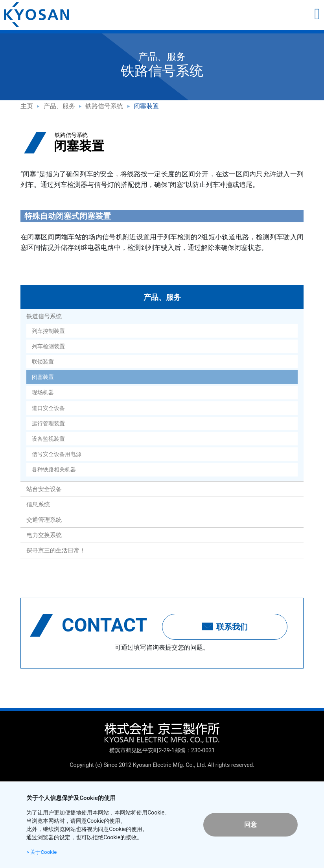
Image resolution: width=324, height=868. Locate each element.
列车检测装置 (48, 346)
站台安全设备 (44, 489)
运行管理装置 (48, 423)
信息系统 (38, 504)
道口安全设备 (48, 408)
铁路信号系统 (104, 106)
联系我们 (225, 627)
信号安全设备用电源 (57, 454)
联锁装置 (43, 362)
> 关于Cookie (42, 852)
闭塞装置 (43, 377)
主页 (27, 106)
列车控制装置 (48, 331)
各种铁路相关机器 (54, 469)
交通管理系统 (44, 520)
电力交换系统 (44, 535)
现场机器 (43, 392)
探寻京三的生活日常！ (56, 550)
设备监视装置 (48, 439)
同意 (250, 825)
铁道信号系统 (44, 316)
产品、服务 (59, 106)
